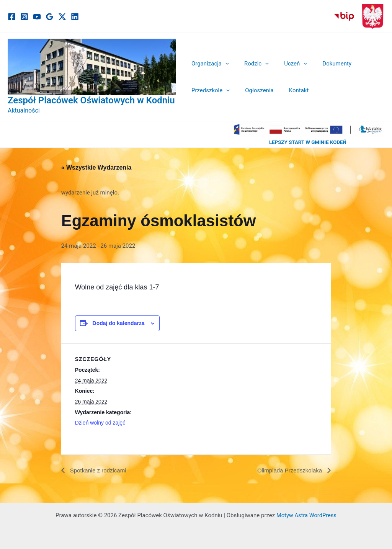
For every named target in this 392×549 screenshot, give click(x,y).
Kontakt (289, 90)
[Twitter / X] (62, 17)
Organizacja (208, 64)
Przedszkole (209, 90)
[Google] (50, 17)
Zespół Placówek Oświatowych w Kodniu (91, 100)
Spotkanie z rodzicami (99, 470)
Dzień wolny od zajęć (100, 423)
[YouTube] (37, 17)
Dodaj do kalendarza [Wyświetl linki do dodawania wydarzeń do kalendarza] (119, 323)
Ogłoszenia (253, 90)
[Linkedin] (75, 17)
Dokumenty (323, 64)
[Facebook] (12, 17)
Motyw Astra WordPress (306, 515)
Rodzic (251, 64)
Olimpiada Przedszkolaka (288, 470)
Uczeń (286, 64)
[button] (223, 64)
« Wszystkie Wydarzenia (96, 167)
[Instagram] (24, 17)
